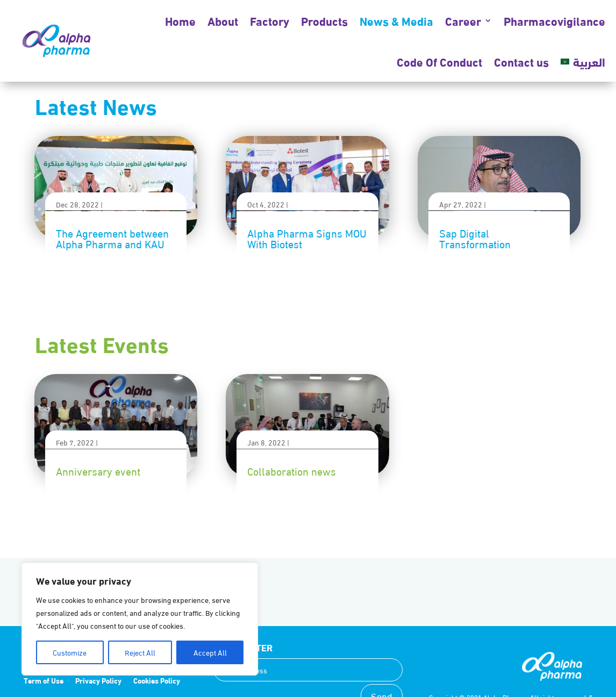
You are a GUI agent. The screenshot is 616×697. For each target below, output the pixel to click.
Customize (70, 652)
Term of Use (44, 681)
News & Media (396, 20)
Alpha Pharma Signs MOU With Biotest (307, 238)
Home (180, 20)
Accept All (210, 652)
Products (324, 20)
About (223, 20)
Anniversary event (98, 470)
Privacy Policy (98, 681)
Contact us (521, 61)
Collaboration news (292, 470)
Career (463, 20)
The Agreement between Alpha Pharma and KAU (112, 238)
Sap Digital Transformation (475, 238)
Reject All (140, 652)
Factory (270, 20)
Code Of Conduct (439, 61)
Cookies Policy (157, 681)
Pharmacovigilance (554, 20)
